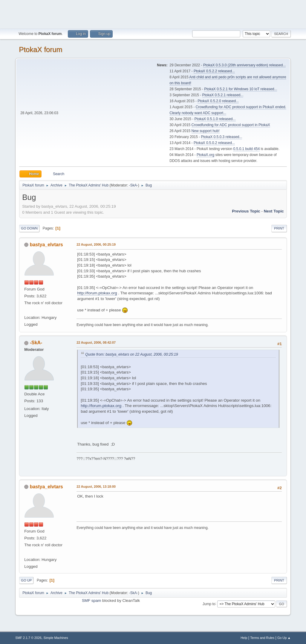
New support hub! (206, 131)
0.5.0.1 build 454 (246, 149)
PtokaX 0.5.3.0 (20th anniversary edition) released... (244, 65)
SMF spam (91, 601)
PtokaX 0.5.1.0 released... (215, 119)
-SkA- (134, 185)
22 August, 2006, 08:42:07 (96, 342)
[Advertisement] (153, 13)
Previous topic (246, 211)
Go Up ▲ (284, 638)
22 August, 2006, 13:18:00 (96, 487)
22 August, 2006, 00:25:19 (96, 244)
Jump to (209, 604)
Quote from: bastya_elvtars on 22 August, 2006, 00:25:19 (131, 354)
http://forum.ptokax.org (97, 293)
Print (279, 228)
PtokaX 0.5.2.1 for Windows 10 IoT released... (241, 89)
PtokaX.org (205, 155)
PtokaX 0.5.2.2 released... (214, 71)
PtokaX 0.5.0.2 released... (214, 143)
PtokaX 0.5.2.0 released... (218, 101)
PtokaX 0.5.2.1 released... (223, 95)
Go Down (29, 228)
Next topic (274, 211)
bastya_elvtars (46, 245)
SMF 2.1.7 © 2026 (28, 638)
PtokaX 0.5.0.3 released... (222, 137)
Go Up (26, 580)
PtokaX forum (40, 49)
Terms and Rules (262, 638)
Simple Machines (56, 638)
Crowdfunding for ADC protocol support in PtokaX (231, 125)
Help (244, 638)
